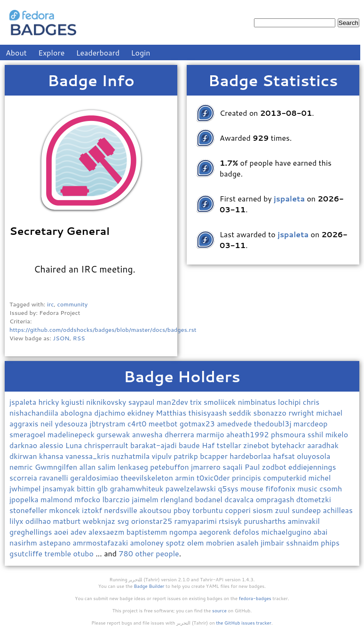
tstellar (230, 445)
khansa (52, 456)
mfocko (88, 499)
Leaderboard (98, 52)
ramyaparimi (196, 521)
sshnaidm (303, 542)
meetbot (164, 423)
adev (79, 532)
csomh (331, 488)
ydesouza (72, 423)
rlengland (178, 499)
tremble (59, 553)
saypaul (142, 402)
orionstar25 (153, 521)
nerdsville (122, 510)
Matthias (172, 413)
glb (103, 488)
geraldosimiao (95, 478)
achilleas (338, 510)
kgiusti (74, 402)
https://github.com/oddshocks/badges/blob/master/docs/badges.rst (103, 329)
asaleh (249, 542)
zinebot (257, 445)
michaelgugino (288, 532)
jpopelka (25, 499)
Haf (209, 445)
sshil (317, 434)
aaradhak (323, 445)
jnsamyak (60, 488)
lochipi (290, 402)
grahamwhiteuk (138, 488)
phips (330, 542)
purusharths (265, 521)
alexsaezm (107, 532)
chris (311, 402)
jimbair (273, 542)
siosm (264, 510)
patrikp (187, 456)
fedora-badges (255, 598)
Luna (75, 445)
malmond (57, 499)
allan (88, 467)
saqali (233, 467)
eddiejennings (312, 467)
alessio (52, 445)
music (308, 488)
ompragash (276, 499)
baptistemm (148, 532)
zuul (284, 510)
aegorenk (216, 532)
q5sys (229, 488)
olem (197, 542)
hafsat (285, 456)
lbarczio (117, 499)
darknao (24, 445)
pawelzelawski (192, 488)
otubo (85, 553)
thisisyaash (209, 413)
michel (320, 478)
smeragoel (28, 434)
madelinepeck (72, 434)
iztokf (93, 510)
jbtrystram (109, 423)
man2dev (173, 402)
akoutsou (156, 510)
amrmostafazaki (102, 542)
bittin (87, 488)
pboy (183, 510)
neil (48, 423)
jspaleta (24, 402)
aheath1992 (249, 434)
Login (141, 52)
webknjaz (100, 521)
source (219, 610)
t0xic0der (214, 478)
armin (186, 478)
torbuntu (209, 510)
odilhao (39, 521)
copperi (239, 510)
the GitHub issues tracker (244, 623)
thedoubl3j (274, 423)
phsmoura (289, 434)
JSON (61, 338)
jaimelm (146, 499)
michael (329, 413)
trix (197, 402)
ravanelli (55, 478)
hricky (50, 402)
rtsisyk (231, 521)
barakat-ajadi (154, 445)
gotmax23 (198, 423)
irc (51, 304)
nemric (22, 467)
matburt (67, 521)
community (73, 304)
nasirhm (24, 542)
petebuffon (170, 467)
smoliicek (221, 402)
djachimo (111, 413)
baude (190, 445)
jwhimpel (26, 488)
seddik (241, 413)
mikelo (337, 434)
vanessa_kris (88, 456)
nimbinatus (258, 402)
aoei (62, 532)
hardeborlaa (251, 456)
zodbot (275, 467)
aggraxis (25, 423)
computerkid (285, 478)
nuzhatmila (131, 456)
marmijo (211, 434)
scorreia (24, 478)
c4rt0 (138, 423)
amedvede (235, 423)
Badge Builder (149, 586)
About (16, 52)
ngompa (184, 532)
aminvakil (304, 521)
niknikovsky (107, 402)
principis (247, 478)
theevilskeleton (148, 478)
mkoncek (65, 510)
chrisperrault (107, 445)
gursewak (114, 434)
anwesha (148, 434)
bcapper (215, 456)
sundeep (307, 510)
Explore (51, 52)
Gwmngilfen (57, 467)
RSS (79, 338)
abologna (77, 413)
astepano (56, 542)
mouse (253, 488)
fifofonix (281, 488)
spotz (176, 542)
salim (108, 467)
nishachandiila (35, 413)
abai (320, 532)
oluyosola (313, 456)
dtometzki (314, 499)
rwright (302, 413)
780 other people (149, 553)
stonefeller (29, 510)
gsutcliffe (27, 553)
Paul (253, 467)
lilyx (17, 521)
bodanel (210, 499)
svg (124, 521)
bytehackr (289, 445)
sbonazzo (271, 413)
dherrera (180, 434)
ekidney (142, 413)
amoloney (148, 542)
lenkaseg (134, 467)
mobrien (221, 542)
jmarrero (207, 467)
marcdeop (311, 423)
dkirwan (24, 456)
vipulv (163, 456)
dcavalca (240, 499)
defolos (247, 532)
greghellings (32, 532)
